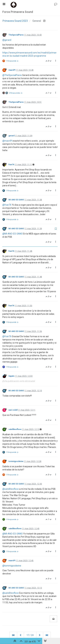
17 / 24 (30, 635)
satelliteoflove (15, 429)
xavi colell (13, 410)
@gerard (7, 40)
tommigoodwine (16, 461)
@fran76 (7, 205)
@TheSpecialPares (12, 75)
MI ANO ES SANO (16, 200)
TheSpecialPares (16, 35)
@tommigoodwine (12, 566)
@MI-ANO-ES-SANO (13, 234)
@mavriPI (7, 141)
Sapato (12, 376)
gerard (11, 136)
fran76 (11, 165)
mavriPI (12, 70)
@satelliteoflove (11, 489)
